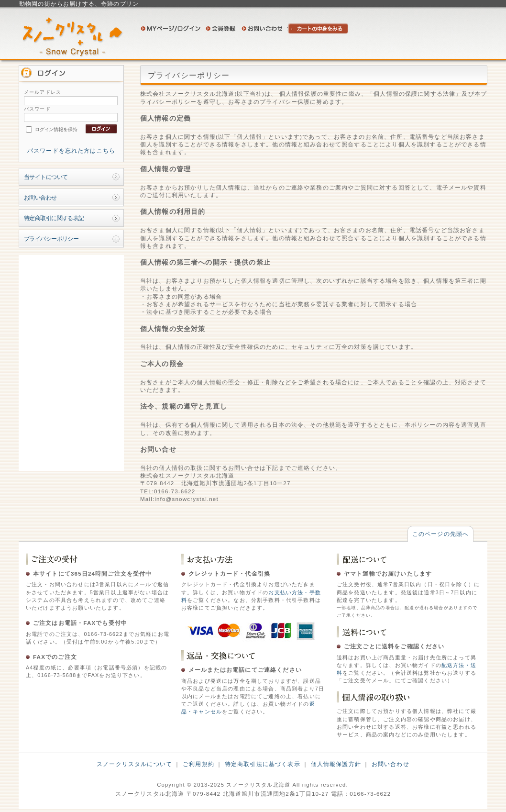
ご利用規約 (198, 764)
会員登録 (221, 28)
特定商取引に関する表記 (54, 218)
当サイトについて (46, 177)
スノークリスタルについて (134, 764)
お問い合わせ (262, 28)
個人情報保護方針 (336, 764)
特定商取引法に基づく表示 (263, 764)
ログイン (171, 28)
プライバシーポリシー (51, 239)
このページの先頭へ (440, 534)
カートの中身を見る (319, 28)
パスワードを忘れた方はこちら (71, 150)
